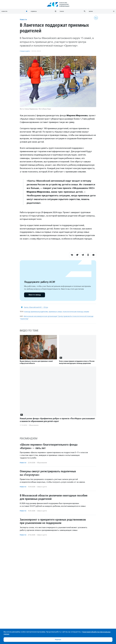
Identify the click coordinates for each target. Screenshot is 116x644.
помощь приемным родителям (36, 312)
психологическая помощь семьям (76, 312)
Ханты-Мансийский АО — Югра (36, 307)
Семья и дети (25, 51)
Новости (23, 19)
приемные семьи (55, 312)
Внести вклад (34, 295)
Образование (34, 425)
